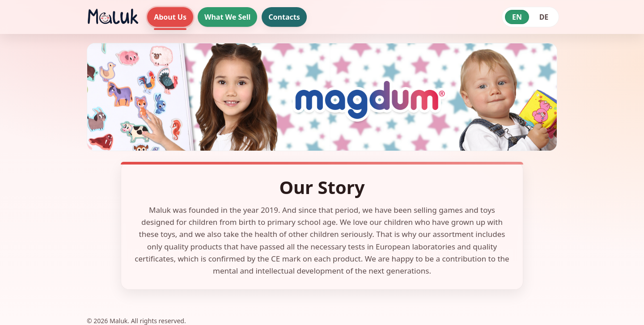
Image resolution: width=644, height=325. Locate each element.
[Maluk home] (112, 17)
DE (544, 17)
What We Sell (227, 17)
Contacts (284, 17)
